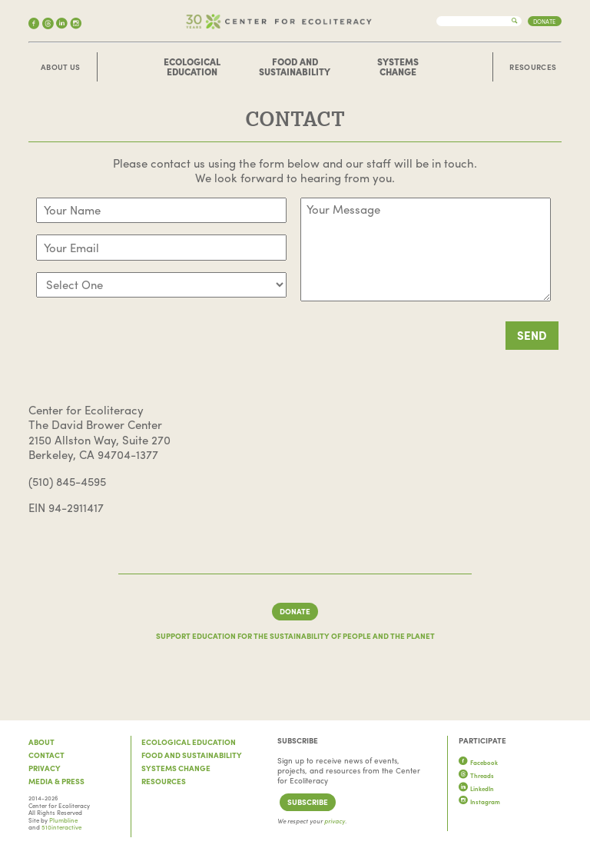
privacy (335, 821)
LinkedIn (476, 788)
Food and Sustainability (295, 67)
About (41, 742)
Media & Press (56, 781)
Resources (533, 67)
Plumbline (63, 820)
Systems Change (398, 67)
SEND (532, 335)
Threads (476, 775)
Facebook (478, 762)
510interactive (61, 827)
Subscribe (308, 802)
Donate (544, 21)
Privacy (45, 768)
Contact (46, 755)
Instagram (479, 801)
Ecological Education (192, 67)
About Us (60, 67)
